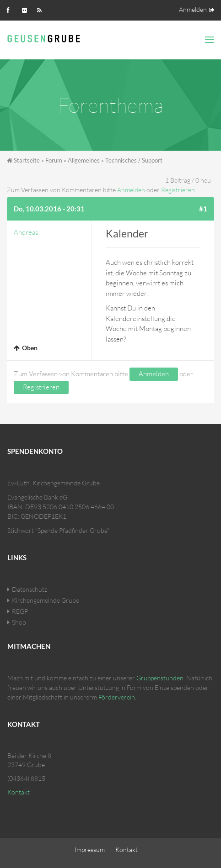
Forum (54, 160)
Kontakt (19, 792)
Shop (19, 622)
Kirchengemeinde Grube (46, 600)
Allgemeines (84, 160)
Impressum (90, 850)
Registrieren (178, 190)
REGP (20, 611)
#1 (203, 209)
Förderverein (117, 697)
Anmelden (193, 9)
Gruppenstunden (160, 678)
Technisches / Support (134, 160)
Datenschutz (30, 589)
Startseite (27, 160)
